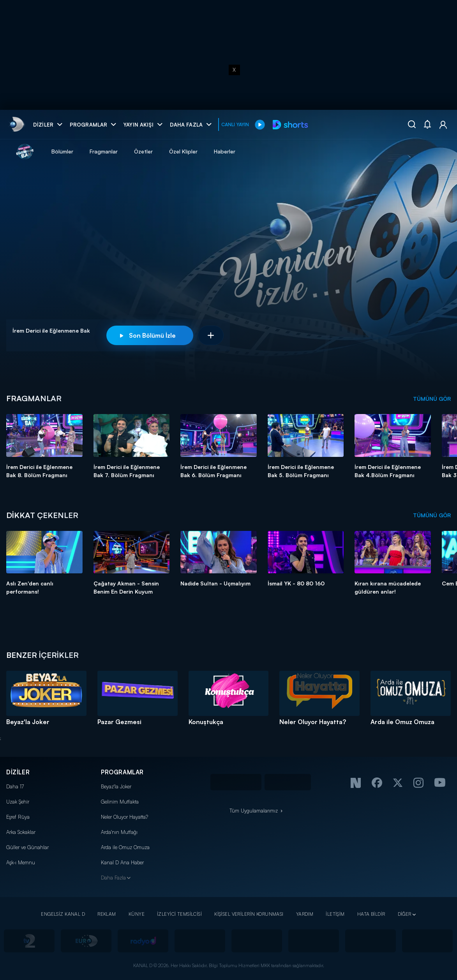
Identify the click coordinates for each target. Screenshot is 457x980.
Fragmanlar (104, 151)
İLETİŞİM (335, 914)
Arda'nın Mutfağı (119, 832)
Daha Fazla (113, 878)
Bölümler (62, 151)
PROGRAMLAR (122, 772)
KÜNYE (137, 914)
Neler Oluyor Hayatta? (124, 817)
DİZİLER (18, 772)
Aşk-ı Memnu (21, 862)
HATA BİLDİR (371, 914)
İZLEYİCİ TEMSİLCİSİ (179, 914)
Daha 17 (15, 786)
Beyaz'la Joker (116, 786)
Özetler (143, 151)
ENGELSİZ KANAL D (63, 914)
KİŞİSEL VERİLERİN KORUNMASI (249, 914)
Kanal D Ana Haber (122, 862)
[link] (16, 124)
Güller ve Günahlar (27, 847)
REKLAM (107, 914)
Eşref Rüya (18, 817)
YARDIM (305, 914)
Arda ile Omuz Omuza (125, 847)
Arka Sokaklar (21, 832)
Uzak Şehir (18, 802)
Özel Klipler (183, 151)
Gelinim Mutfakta (120, 802)
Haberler (225, 151)
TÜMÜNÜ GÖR (432, 399)
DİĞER (405, 914)
